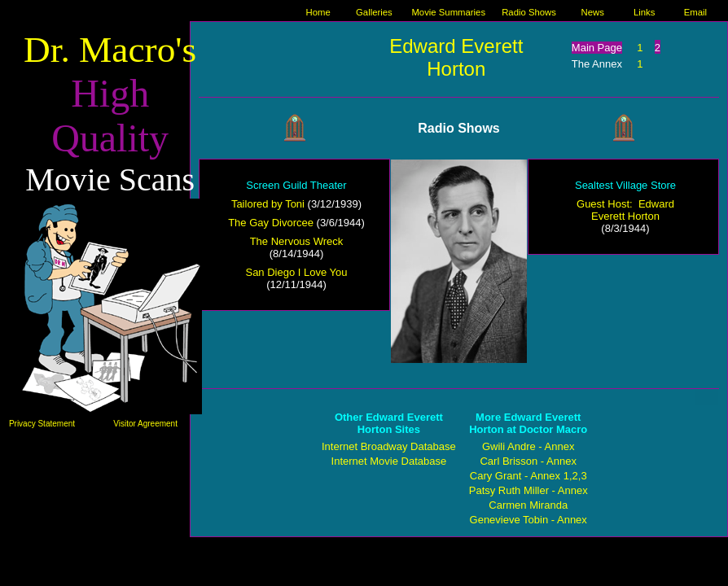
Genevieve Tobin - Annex (528, 520)
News (593, 12)
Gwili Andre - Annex (528, 446)
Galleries (374, 12)
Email (695, 12)
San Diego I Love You (296, 272)
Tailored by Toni (268, 204)
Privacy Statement (42, 424)
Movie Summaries (448, 12)
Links (644, 12)
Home (318, 12)
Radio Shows (529, 12)
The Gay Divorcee (271, 223)
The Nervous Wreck (297, 241)
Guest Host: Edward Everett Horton (625, 210)
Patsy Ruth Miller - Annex (528, 490)
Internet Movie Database (389, 461)
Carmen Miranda (528, 505)
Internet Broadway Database (389, 446)
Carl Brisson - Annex (528, 461)
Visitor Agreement (145, 424)
